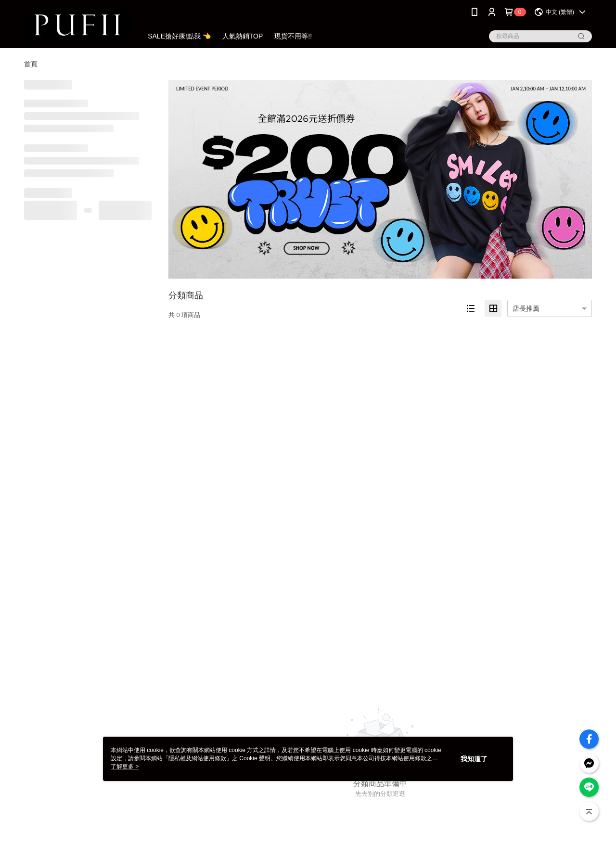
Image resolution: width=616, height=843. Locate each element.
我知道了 (474, 759)
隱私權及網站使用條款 (197, 758)
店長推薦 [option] (526, 308)
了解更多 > (125, 766)
